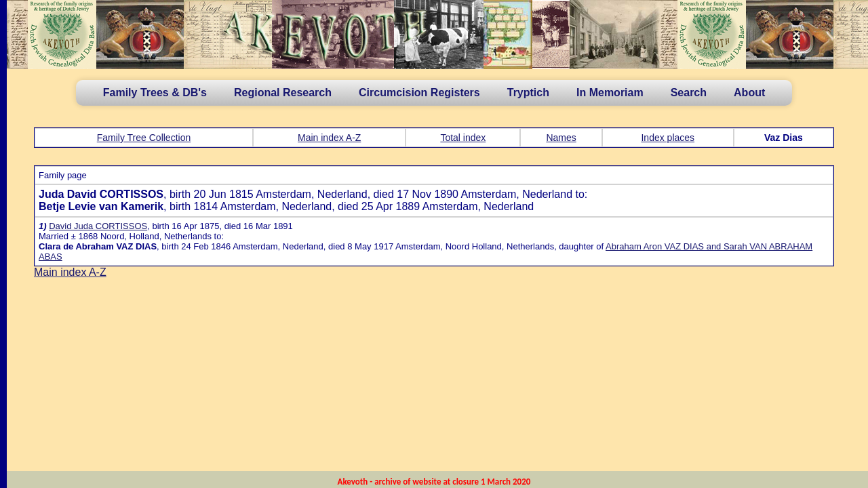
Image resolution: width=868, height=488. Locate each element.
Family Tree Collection (144, 138)
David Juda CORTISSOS (98, 226)
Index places (668, 138)
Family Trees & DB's (155, 93)
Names (561, 138)
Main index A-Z (329, 138)
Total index (463, 138)
